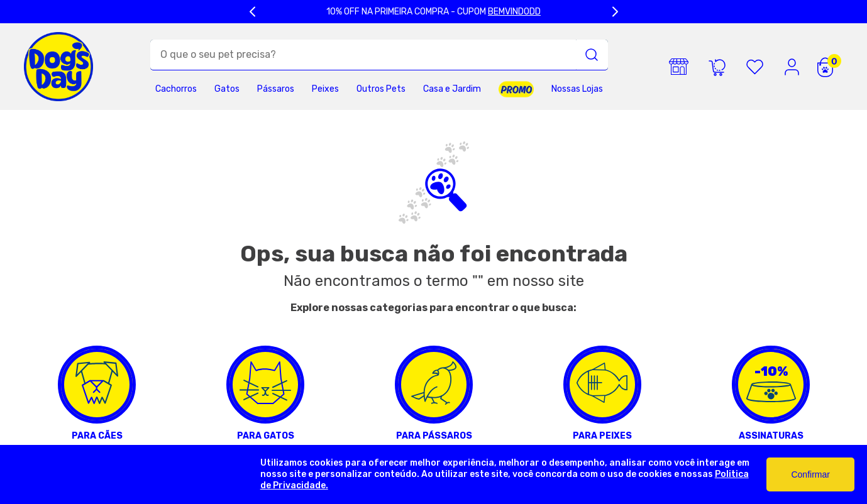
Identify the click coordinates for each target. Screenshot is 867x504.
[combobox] (379, 55)
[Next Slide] (615, 12)
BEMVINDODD (514, 12)
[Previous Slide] (253, 12)
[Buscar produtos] (592, 55)
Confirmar (810, 474)
